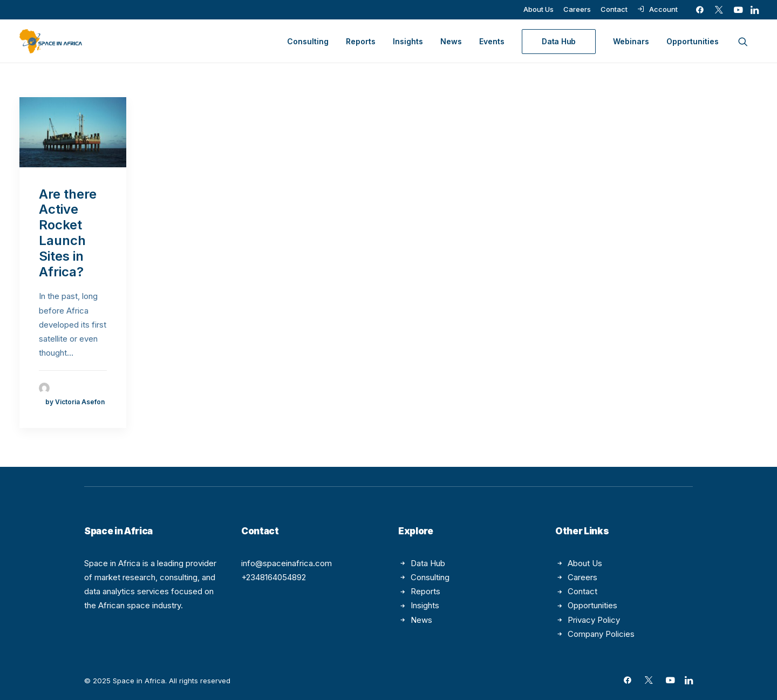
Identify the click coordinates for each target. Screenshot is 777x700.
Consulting (308, 41)
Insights (408, 41)
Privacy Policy (594, 620)
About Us (539, 9)
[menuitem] (539, 9)
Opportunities (693, 41)
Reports (361, 41)
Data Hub (428, 563)
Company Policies (601, 634)
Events (492, 41)
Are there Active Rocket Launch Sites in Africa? (68, 233)
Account (663, 9)
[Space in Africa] (51, 41)
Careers (577, 9)
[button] (700, 10)
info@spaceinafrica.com (287, 563)
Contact (614, 9)
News (451, 41)
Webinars (631, 41)
